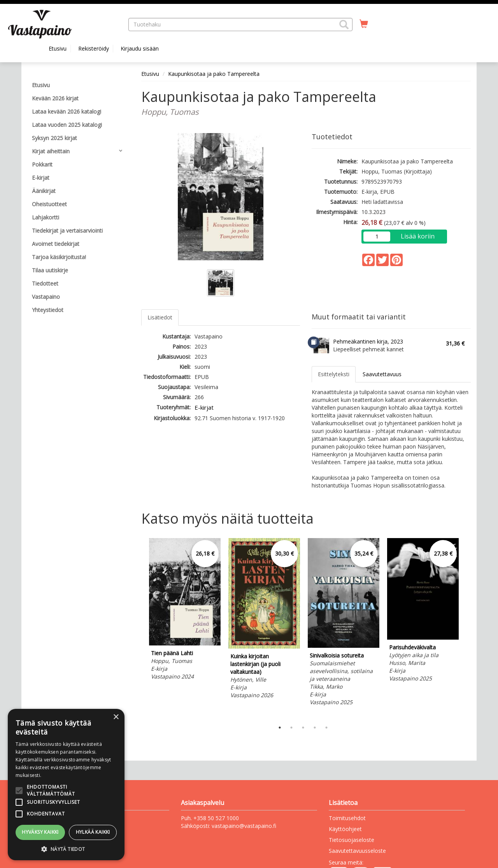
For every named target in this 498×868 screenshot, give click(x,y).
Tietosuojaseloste (352, 840)
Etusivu (58, 48)
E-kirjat (204, 407)
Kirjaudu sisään (140, 48)
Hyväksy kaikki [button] (40, 832)
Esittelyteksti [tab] (334, 374)
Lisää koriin (418, 236)
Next (467, 628)
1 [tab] (280, 728)
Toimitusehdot (347, 818)
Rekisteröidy (94, 48)
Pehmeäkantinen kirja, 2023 (368, 341)
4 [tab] (315, 728)
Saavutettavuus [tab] (382, 374)
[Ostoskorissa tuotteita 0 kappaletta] (364, 24)
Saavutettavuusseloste (357, 851)
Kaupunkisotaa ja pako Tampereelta (214, 74)
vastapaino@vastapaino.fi (244, 826)
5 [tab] (326, 728)
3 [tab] (303, 728)
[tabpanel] (185, 610)
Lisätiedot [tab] (160, 317)
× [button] (116, 717)
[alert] (66, 785)
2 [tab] (291, 728)
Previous (139, 628)
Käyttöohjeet (345, 829)
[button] (344, 25)
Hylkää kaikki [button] (93, 832)
